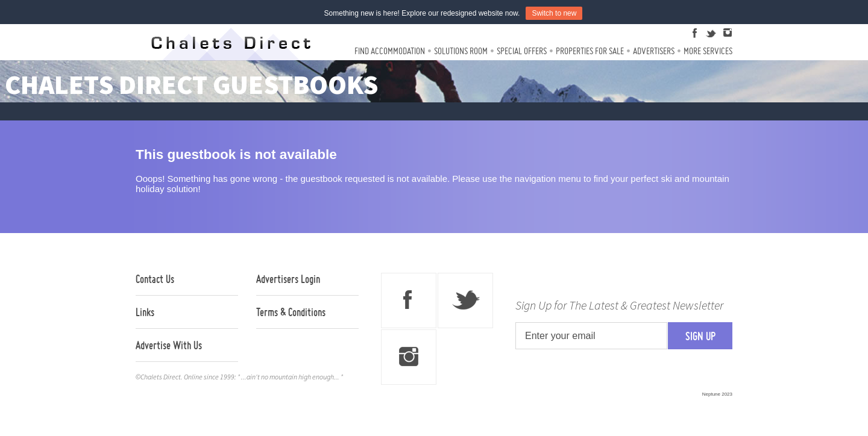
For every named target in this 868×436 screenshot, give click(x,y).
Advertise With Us (169, 345)
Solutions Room (461, 51)
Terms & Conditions (291, 312)
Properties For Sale (590, 51)
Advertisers (654, 51)
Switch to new (554, 13)
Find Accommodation (390, 51)
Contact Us (155, 279)
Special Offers (522, 51)
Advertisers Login (288, 279)
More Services (708, 51)
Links (145, 312)
